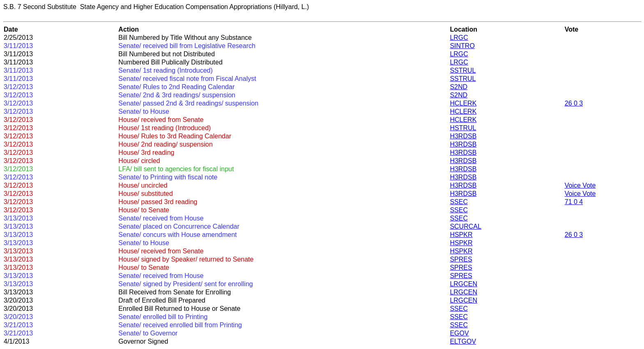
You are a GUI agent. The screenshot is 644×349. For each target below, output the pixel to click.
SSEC (459, 202)
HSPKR (461, 235)
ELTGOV (463, 341)
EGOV (459, 333)
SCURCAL (465, 226)
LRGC (459, 38)
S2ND (459, 87)
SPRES (461, 259)
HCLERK (463, 103)
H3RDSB (463, 136)
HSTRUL (463, 128)
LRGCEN (463, 284)
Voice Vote (580, 185)
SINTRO (462, 46)
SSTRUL (463, 70)
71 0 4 (574, 202)
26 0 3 (574, 103)
